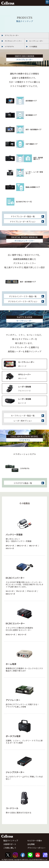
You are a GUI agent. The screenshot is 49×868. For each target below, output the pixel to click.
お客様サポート (10, 851)
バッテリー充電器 (14, 541)
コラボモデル (9, 46)
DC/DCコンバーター (15, 630)
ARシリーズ (22, 370)
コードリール (12, 815)
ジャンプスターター (15, 779)
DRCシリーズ (21, 553)
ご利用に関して (10, 855)
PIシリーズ (20, 598)
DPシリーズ (10, 553)
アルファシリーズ (24, 395)
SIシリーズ (10, 598)
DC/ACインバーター (15, 585)
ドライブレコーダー (12, 35)
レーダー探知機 (25, 391)
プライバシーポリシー (36, 855)
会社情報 (31, 851)
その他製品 (33, 46)
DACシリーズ (10, 601)
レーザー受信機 (25, 403)
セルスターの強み (35, 848)
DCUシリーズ (10, 641)
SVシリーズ (10, 555)
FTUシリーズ (32, 598)
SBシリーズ (33, 553)
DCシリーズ (22, 641)
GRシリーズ (22, 382)
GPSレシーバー (25, 378)
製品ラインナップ (11, 848)
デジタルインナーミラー (13, 41)
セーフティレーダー (36, 41)
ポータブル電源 (13, 743)
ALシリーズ (22, 407)
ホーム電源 (11, 671)
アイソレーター (13, 707)
